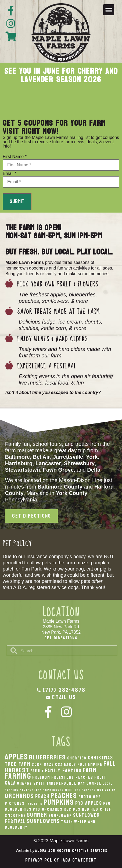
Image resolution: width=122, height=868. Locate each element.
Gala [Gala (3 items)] (10, 783)
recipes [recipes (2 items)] (72, 809)
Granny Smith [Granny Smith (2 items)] (31, 783)
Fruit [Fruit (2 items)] (100, 777)
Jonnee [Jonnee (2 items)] (94, 783)
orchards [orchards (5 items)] (19, 796)
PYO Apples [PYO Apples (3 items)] (89, 803)
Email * (10, 174)
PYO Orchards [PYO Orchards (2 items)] (48, 809)
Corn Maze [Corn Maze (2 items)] (43, 765)
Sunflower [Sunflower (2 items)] (60, 816)
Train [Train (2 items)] (67, 822)
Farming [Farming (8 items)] (18, 776)
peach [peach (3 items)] (42, 796)
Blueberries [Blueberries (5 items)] (47, 757)
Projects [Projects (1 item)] (34, 804)
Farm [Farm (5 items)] (90, 770)
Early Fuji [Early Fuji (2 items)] (75, 765)
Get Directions (61, 638)
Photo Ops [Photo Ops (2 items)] (90, 797)
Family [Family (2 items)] (37, 771)
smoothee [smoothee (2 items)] (15, 816)
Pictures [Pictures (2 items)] (15, 804)
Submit (17, 202)
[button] (109, 10)
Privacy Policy (42, 860)
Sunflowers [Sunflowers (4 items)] (43, 821)
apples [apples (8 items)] (16, 757)
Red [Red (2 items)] (86, 809)
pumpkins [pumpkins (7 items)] (59, 802)
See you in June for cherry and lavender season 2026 (61, 75)
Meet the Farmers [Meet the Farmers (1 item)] (80, 790)
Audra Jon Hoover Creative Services (71, 851)
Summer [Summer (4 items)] (37, 815)
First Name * (15, 157)
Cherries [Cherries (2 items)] (77, 758)
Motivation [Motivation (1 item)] (107, 790)
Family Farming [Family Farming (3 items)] (63, 771)
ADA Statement (80, 860)
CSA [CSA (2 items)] (59, 765)
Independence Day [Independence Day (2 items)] (66, 783)
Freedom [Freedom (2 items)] (41, 777)
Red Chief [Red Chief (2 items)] (101, 809)
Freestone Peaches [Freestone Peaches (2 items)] (72, 777)
